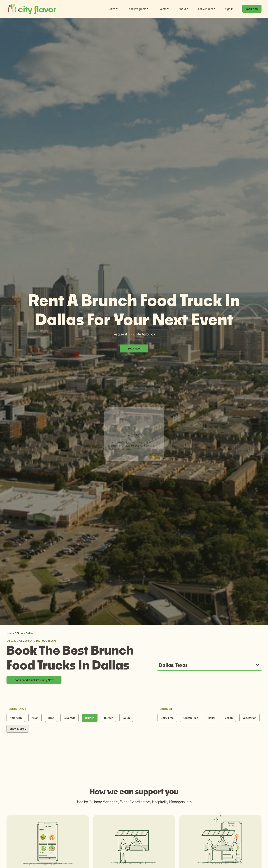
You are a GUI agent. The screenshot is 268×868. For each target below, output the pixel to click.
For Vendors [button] (206, 9)
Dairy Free (167, 718)
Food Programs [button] (137, 9)
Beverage (69, 718)
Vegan (229, 718)
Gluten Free (191, 718)
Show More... (18, 729)
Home (10, 633)
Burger (108, 718)
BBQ (51, 718)
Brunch (90, 718)
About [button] (182, 9)
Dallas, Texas (173, 665)
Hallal (211, 718)
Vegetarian (250, 718)
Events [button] (162, 9)
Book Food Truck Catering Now (34, 680)
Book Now (252, 9)
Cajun (126, 718)
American (16, 718)
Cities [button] (112, 9)
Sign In (229, 9)
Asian (35, 718)
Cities (20, 633)
